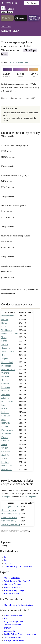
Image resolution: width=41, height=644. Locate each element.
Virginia (5, 359)
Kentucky (5, 441)
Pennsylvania (7, 430)
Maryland (5, 377)
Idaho (4, 327)
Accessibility (10, 631)
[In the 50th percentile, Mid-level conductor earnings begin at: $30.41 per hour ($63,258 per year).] (20, 210)
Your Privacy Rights (13, 637)
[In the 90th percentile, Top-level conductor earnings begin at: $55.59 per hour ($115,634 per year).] (20, 150)
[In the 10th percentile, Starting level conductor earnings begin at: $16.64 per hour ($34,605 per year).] (20, 270)
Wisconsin (6, 394)
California (6, 348)
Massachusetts (8, 316)
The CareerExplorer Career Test (18, 567)
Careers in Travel (12, 594)
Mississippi (6, 366)
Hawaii (4, 323)
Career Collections (12, 578)
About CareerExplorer (14, 615)
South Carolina (8, 351)
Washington (6, 330)
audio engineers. (30, 497)
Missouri (5, 391)
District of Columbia (10, 334)
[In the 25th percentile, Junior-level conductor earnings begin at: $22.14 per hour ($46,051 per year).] (20, 240)
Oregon (5, 448)
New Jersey (6, 469)
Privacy (7, 628)
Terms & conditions (13, 625)
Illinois (4, 444)
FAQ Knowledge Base (14, 622)
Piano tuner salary (9, 517)
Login (7, 560)
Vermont (5, 373)
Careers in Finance (13, 584)
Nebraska (6, 423)
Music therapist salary (11, 514)
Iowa (3, 405)
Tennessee (6, 434)
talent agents (7, 497)
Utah (3, 419)
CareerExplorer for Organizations (19, 605)
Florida (4, 341)
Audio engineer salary (11, 524)
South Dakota (7, 455)
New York (6, 409)
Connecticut (7, 380)
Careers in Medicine (13, 587)
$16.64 (7, 75)
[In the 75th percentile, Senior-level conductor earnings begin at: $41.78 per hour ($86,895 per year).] (20, 180)
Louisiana (6, 416)
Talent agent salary (10, 507)
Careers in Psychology (14, 590)
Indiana (5, 426)
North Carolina (8, 402)
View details (7, 12)
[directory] (20, 114)
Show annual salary (19, 62)
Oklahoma (6, 451)
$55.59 (34, 75)
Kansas (5, 437)
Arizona (5, 344)
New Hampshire (8, 369)
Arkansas (5, 398)
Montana (5, 462)
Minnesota (6, 387)
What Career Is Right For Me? (17, 581)
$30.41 (20, 75)
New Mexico (7, 466)
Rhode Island (7, 362)
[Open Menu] (13, 3)
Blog (6, 557)
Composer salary (9, 521)
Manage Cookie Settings (15, 640)
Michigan (5, 412)
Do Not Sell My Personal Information (20, 634)
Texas (4, 337)
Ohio (3, 355)
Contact (8, 619)
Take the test (32, 3)
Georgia (5, 319)
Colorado (5, 384)
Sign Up (8, 563)
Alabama (5, 459)
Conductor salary (10, 31)
